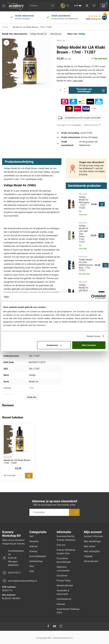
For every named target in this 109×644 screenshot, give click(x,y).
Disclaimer (62, 576)
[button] (78, 6)
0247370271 (14, 573)
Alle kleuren (56, 34)
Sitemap (61, 604)
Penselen (34, 541)
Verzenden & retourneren (63, 592)
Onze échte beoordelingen (64, 560)
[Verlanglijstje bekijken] (94, 6)
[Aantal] (21, 476)
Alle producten (91, 561)
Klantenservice (64, 599)
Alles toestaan (89, 345)
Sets (32, 566)
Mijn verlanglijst (92, 551)
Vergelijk (88, 556)
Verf (31, 536)
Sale (32, 571)
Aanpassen (54, 345)
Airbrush (34, 546)
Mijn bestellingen (92, 541)
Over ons (61, 545)
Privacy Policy (64, 581)
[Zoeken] (53, 6)
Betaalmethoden (65, 585)
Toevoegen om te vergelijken (69, 125)
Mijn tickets (90, 546)
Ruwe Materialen (38, 556)
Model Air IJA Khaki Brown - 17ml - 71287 (32, 27)
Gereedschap (36, 561)
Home (5, 27)
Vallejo (82, 34)
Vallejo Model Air (38, 34)
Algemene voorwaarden (63, 569)
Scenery (33, 551)
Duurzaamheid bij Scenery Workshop (66, 538)
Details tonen (93, 336)
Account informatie (93, 536)
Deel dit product (92, 125)
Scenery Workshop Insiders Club (66, 552)
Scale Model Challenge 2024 (68, 611)
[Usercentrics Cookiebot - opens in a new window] (93, 297)
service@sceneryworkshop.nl (22, 581)
